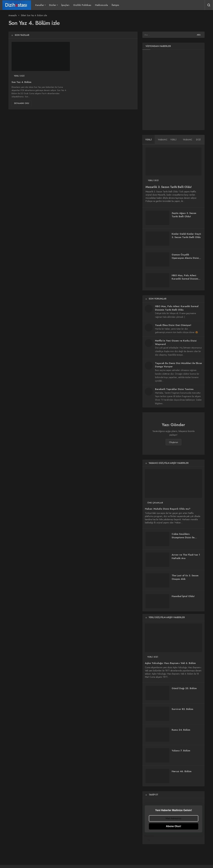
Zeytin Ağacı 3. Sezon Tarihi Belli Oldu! (184, 215)
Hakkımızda (101, 5)
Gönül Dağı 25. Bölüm (184, 688)
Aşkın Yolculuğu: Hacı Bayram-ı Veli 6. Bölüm (170, 663)
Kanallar (40, 5)
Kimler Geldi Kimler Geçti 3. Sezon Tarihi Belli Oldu (186, 236)
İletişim (115, 5)
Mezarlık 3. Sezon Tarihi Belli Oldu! (169, 187)
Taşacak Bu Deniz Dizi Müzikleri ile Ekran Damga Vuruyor (178, 365)
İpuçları (65, 5)
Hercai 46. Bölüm (182, 771)
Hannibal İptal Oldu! (183, 596)
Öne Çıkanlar (155, 503)
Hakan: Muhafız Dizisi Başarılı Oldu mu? (168, 509)
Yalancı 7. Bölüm (181, 751)
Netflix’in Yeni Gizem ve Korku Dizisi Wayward (176, 342)
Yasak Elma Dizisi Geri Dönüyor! (173, 325)
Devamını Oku (22, 103)
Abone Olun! (174, 826)
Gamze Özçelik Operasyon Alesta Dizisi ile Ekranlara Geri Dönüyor (185, 260)
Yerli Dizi (19, 76)
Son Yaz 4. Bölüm (21, 82)
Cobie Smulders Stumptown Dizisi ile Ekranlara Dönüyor (183, 538)
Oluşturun (173, 442)
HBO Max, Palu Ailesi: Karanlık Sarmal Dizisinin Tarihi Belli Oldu (186, 279)
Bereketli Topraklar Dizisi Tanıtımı (174, 389)
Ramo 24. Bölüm (181, 730)
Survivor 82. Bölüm (182, 709)
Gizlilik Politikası (82, 5)
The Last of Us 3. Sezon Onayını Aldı (185, 577)
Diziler (53, 5)
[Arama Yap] (209, 5)
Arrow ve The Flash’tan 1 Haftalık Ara (186, 557)
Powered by (173, 838)
